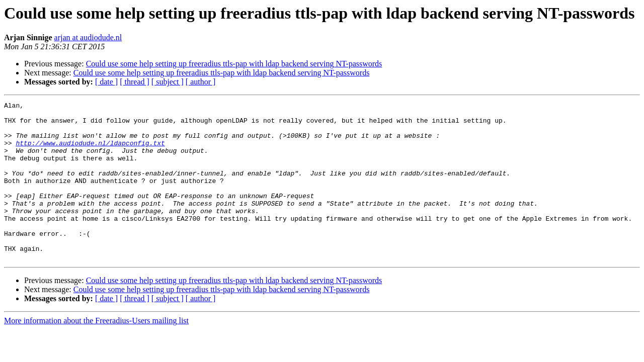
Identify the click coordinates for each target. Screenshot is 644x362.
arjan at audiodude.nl (88, 37)
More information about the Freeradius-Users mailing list (96, 352)
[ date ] (106, 82)
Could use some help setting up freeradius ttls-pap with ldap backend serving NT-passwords (234, 64)
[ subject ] (168, 82)
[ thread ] (135, 82)
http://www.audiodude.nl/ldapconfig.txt (90, 152)
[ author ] (201, 82)
